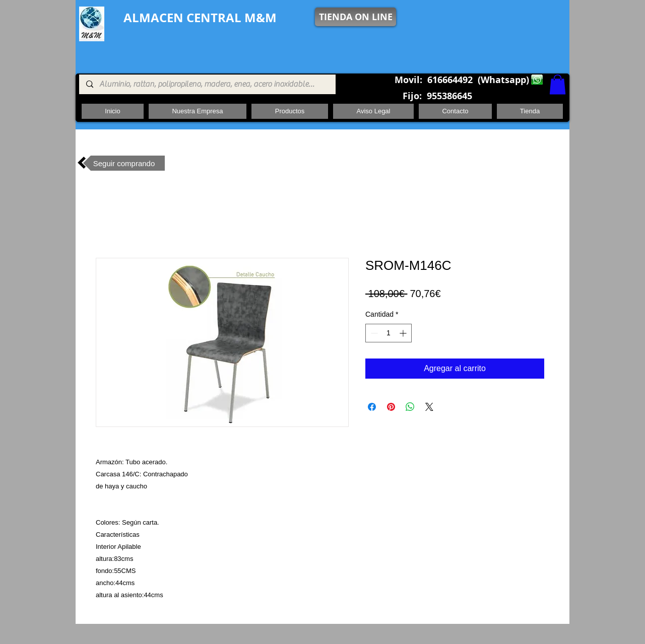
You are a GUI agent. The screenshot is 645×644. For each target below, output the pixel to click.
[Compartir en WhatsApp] (410, 407)
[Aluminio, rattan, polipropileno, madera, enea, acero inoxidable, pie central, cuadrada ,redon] (207, 84)
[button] (558, 84)
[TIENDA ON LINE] (356, 17)
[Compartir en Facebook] (372, 407)
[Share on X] (429, 407)
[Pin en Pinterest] (391, 407)
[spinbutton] (389, 333)
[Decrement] (373, 333)
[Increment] (404, 333)
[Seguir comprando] (124, 163)
